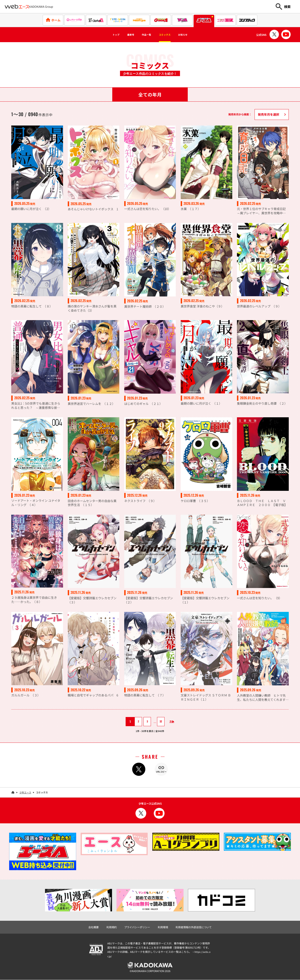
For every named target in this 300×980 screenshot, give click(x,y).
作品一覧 (144, 35)
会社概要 (94, 927)
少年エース (25, 793)
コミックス (169, 35)
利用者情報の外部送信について (194, 927)
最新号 (124, 35)
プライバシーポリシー (137, 927)
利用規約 (112, 927)
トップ (105, 35)
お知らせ (193, 35)
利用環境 (163, 927)
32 (158, 722)
